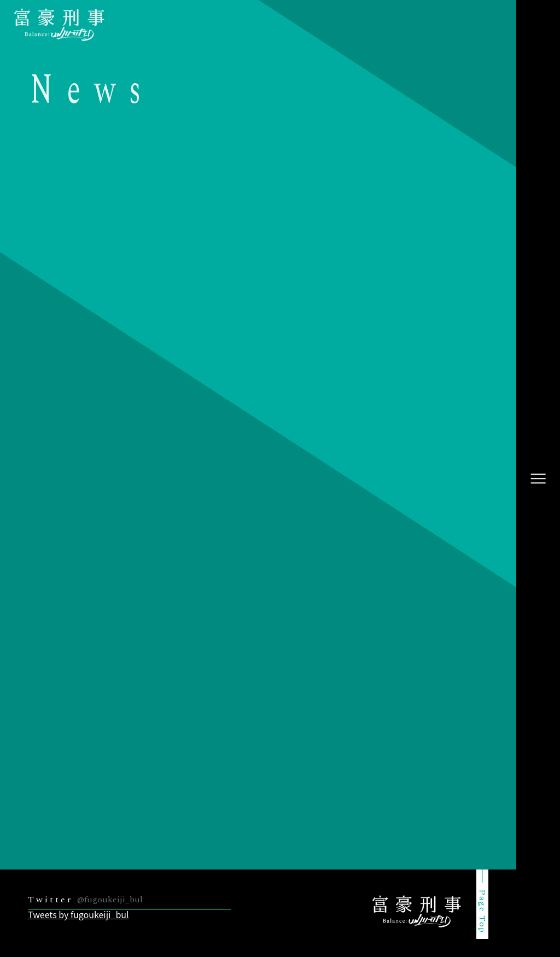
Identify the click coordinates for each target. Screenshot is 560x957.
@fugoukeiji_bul (110, 900)
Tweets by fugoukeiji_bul (78, 914)
